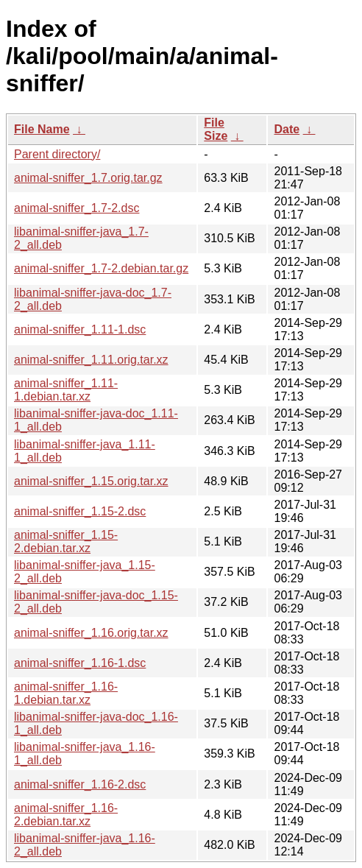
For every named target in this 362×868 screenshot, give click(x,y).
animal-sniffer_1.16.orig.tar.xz (91, 633)
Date (287, 129)
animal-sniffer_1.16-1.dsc (80, 663)
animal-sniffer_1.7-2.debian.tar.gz (101, 268)
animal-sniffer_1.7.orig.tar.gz (88, 178)
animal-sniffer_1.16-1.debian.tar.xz (66, 693)
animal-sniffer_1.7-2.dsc (77, 208)
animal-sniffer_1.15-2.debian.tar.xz (66, 541)
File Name (42, 129)
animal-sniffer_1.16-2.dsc (80, 784)
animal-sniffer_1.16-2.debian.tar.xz (66, 815)
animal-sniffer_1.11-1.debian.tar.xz (66, 390)
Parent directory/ (57, 154)
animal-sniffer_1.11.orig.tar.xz (91, 360)
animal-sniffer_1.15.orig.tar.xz (91, 481)
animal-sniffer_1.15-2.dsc (80, 511)
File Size (216, 129)
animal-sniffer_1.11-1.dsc (80, 329)
